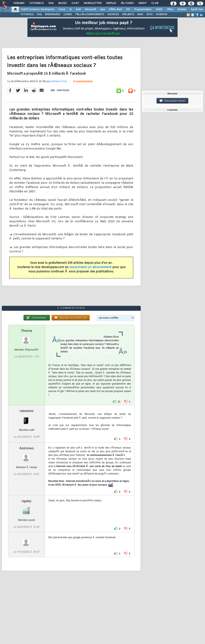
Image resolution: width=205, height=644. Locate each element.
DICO (150, 14)
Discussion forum (172, 101)
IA (70, 9)
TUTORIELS (27, 14)
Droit (143, 3)
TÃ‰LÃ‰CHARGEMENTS (90, 14)
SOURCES (113, 14)
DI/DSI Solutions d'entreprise (38, 9)
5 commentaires (83, 82)
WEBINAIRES (53, 14)
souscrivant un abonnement (90, 267)
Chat (75, 3)
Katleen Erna (59, 81)
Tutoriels (36, 3)
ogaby (27, 501)
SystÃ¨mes (197, 9)
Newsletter (92, 3)
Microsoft (90, 9)
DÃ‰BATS (128, 14)
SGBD (159, 9)
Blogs (62, 3)
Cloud (62, 9)
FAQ (51, 3)
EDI (128, 9)
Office (170, 9)
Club (155, 3)
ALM (78, 9)
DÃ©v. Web (115, 9)
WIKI (140, 14)
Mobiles (182, 9)
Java (102, 9)
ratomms (27, 411)
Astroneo (27, 448)
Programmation (143, 9)
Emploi (111, 3)
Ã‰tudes (127, 3)
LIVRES (68, 14)
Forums (19, 3)
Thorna (27, 331)
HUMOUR (162, 14)
